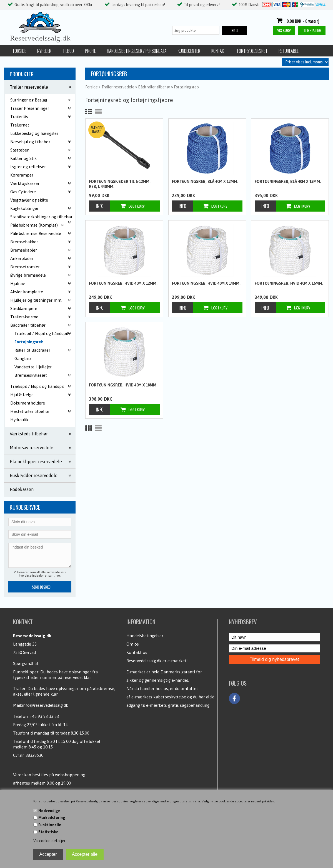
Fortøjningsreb (29, 342)
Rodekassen (22, 489)
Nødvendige (49, 811)
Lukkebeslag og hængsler (34, 133)
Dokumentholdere (28, 403)
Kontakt (219, 51)
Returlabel (289, 51)
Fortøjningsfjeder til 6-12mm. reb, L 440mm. (120, 184)
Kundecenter (189, 51)
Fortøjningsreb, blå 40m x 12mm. (205, 182)
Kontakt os (137, 652)
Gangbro (23, 359)
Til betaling (312, 30)
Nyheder (44, 51)
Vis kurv (284, 30)
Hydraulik (19, 420)
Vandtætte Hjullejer (33, 367)
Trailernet (20, 125)
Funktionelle (50, 825)
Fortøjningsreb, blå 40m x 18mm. (288, 182)
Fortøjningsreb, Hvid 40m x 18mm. (123, 385)
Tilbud (68, 51)
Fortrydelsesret (252, 51)
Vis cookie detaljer (49, 841)
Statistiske (48, 832)
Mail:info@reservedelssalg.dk (41, 705)
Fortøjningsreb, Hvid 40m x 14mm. (206, 283)
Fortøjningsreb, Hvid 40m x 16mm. (289, 283)
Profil (90, 51)
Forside (20, 51)
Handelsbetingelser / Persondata (137, 51)
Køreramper (22, 175)
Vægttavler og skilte (29, 200)
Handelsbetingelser (145, 636)
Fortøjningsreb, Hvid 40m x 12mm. (123, 283)
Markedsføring (52, 818)
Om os (133, 644)
